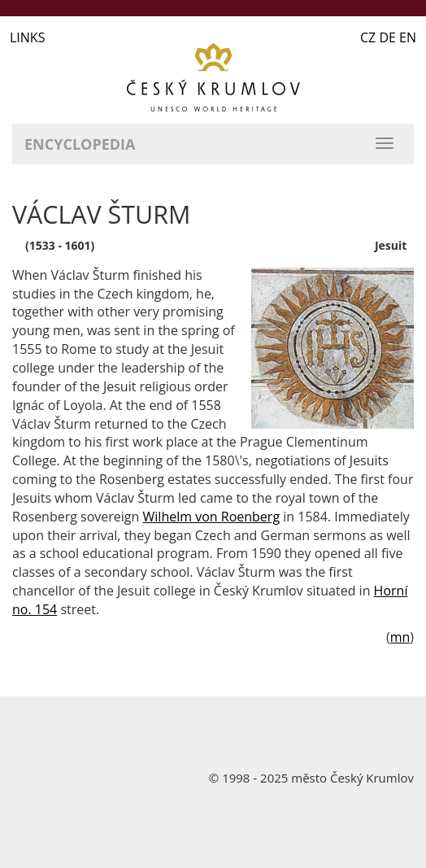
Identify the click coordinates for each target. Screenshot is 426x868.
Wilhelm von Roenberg (212, 517)
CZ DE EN (388, 37)
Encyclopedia (80, 144)
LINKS (27, 37)
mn (400, 637)
